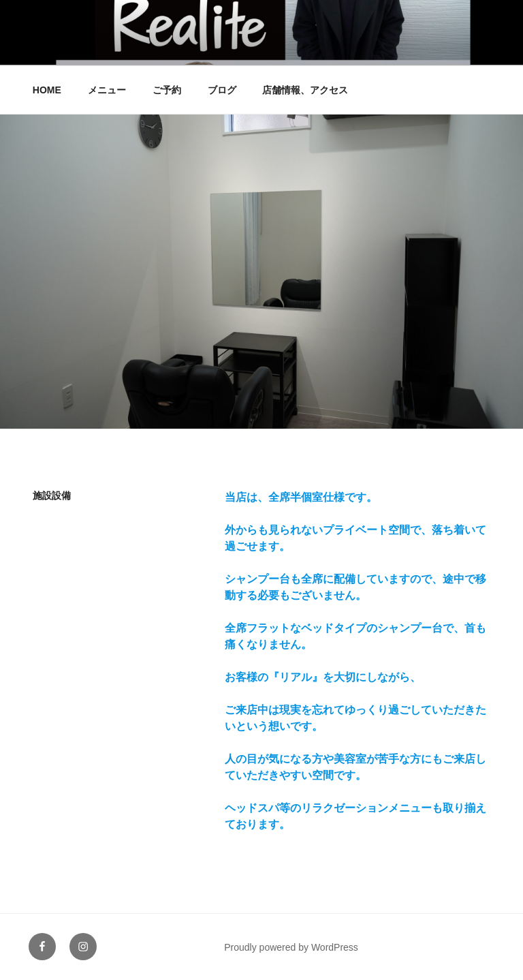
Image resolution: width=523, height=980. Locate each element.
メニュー (107, 90)
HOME (47, 90)
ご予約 (167, 90)
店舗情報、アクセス (305, 90)
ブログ (222, 90)
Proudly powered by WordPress (291, 947)
